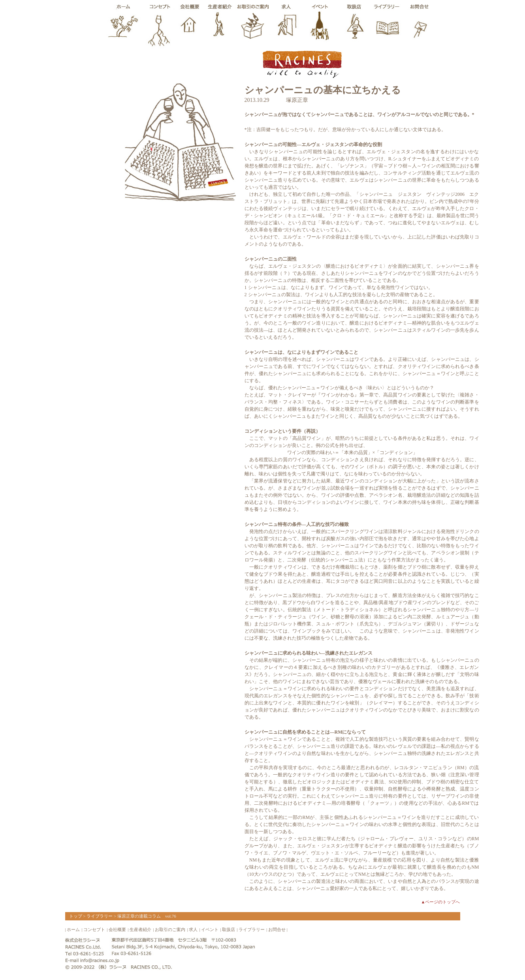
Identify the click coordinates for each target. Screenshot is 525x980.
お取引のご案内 (170, 929)
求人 (193, 929)
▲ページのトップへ (441, 902)
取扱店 (229, 929)
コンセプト (94, 929)
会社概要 (117, 929)
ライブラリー (100, 916)
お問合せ (277, 929)
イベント (210, 929)
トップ (76, 916)
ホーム (73, 929)
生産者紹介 (140, 929)
